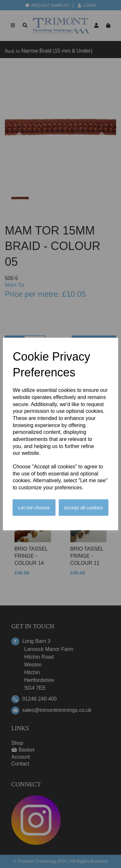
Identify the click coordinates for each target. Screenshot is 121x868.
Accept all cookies (84, 508)
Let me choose (34, 508)
